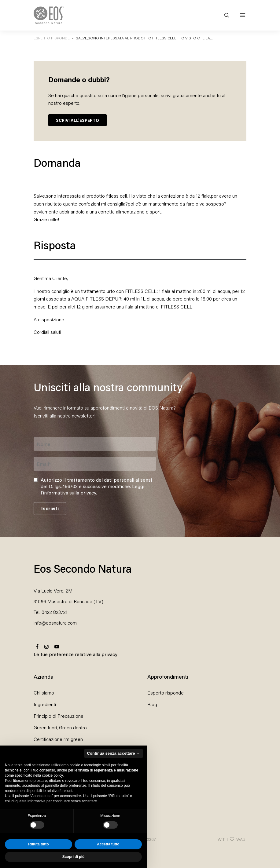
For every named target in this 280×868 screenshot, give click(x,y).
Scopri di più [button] (74, 857)
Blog (152, 704)
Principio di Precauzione (59, 716)
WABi (241, 839)
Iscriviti (50, 508)
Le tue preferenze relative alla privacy (76, 654)
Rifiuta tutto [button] (38, 844)
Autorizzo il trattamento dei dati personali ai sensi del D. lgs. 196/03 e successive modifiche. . (96, 486)
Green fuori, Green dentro (60, 727)
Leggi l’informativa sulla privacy (92, 489)
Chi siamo (44, 693)
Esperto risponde (166, 693)
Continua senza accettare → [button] (114, 753)
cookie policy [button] (52, 775)
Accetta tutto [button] (108, 844)
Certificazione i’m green (58, 739)
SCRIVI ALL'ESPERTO (77, 120)
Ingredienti (45, 704)
